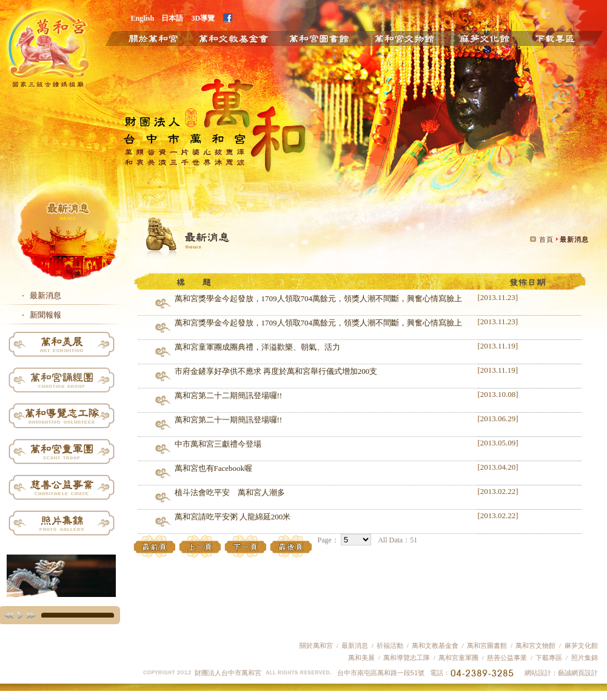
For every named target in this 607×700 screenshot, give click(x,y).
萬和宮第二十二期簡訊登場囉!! (229, 395)
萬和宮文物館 (535, 645)
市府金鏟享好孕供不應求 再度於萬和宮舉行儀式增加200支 (276, 371)
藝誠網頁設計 (578, 673)
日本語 (172, 18)
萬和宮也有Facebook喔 (214, 468)
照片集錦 (585, 658)
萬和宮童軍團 (458, 658)
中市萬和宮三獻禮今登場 (218, 444)
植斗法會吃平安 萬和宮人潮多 (230, 492)
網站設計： (541, 673)
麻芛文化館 (484, 38)
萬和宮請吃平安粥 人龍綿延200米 (233, 517)
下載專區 (565, 38)
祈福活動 (390, 645)
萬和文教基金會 (233, 38)
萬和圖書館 (320, 38)
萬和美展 (361, 658)
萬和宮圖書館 (487, 645)
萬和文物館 (404, 38)
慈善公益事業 (507, 658)
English (143, 18)
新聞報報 (45, 315)
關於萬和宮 (145, 38)
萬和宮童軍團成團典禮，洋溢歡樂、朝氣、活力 (257, 347)
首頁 (546, 239)
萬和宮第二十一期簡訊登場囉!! (229, 420)
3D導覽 (203, 18)
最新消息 (45, 295)
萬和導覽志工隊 (407, 658)
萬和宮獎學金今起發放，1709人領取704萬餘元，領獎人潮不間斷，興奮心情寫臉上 (319, 298)
